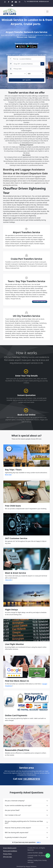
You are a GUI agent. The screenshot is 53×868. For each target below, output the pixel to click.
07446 (41, 853)
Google (45, 684)
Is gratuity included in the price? (16, 837)
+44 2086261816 (30, 1)
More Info (9, 580)
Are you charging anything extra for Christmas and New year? (24, 822)
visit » (39, 842)
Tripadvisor (9, 686)
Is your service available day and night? (18, 805)
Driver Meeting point (10, 848)
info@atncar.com (43, 1)
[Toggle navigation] (47, 12)
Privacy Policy (7, 854)
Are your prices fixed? (12, 810)
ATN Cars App (7, 857)
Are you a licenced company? (15, 801)
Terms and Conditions (10, 851)
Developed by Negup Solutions (27, 866)
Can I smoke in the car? (13, 815)
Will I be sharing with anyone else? (17, 833)
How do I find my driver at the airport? (18, 828)
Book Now (8, 475)
